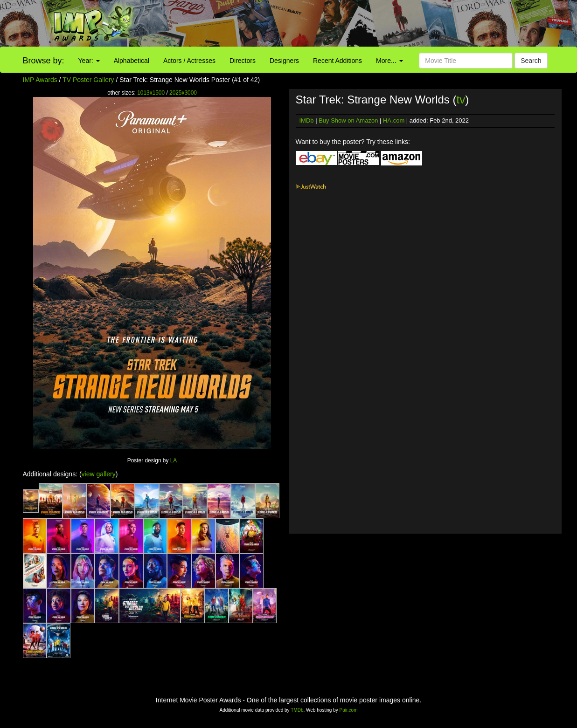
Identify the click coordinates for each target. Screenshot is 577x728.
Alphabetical (132, 61)
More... (389, 61)
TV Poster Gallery (88, 80)
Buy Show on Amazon (348, 120)
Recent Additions (337, 61)
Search (531, 61)
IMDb (307, 120)
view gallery (99, 474)
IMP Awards (40, 80)
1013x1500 (151, 93)
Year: (89, 61)
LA (174, 460)
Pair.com (349, 710)
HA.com (394, 120)
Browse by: (44, 61)
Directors (243, 61)
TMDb (297, 710)
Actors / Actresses (189, 61)
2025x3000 (183, 93)
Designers (284, 61)
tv (461, 100)
